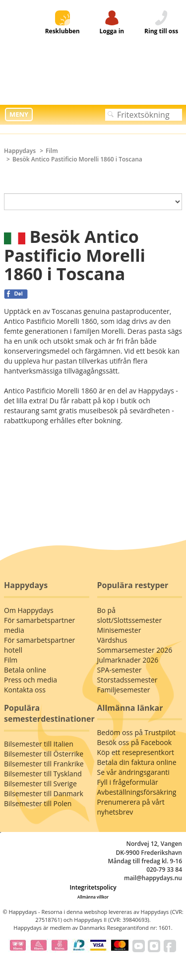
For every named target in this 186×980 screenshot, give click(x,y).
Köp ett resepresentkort (136, 752)
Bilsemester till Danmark (44, 793)
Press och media (31, 680)
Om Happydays (29, 610)
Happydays (20, 151)
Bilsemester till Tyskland (43, 774)
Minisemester (119, 630)
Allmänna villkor (93, 897)
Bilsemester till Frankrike (44, 764)
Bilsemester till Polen (38, 803)
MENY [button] (19, 114)
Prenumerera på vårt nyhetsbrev (131, 807)
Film (52, 151)
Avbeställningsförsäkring (137, 792)
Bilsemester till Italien (39, 744)
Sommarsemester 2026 (135, 650)
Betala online (25, 670)
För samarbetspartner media (39, 625)
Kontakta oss (25, 690)
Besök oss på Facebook (135, 742)
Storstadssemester (127, 680)
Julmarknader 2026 (128, 660)
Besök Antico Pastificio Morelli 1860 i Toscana (77, 159)
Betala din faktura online (137, 762)
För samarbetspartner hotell (39, 645)
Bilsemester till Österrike (44, 754)
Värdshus (112, 640)
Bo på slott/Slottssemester (130, 615)
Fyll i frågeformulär (128, 782)
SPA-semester (120, 670)
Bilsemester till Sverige (40, 784)
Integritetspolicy (93, 887)
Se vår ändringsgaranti (133, 772)
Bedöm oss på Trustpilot (137, 732)
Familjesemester (124, 690)
